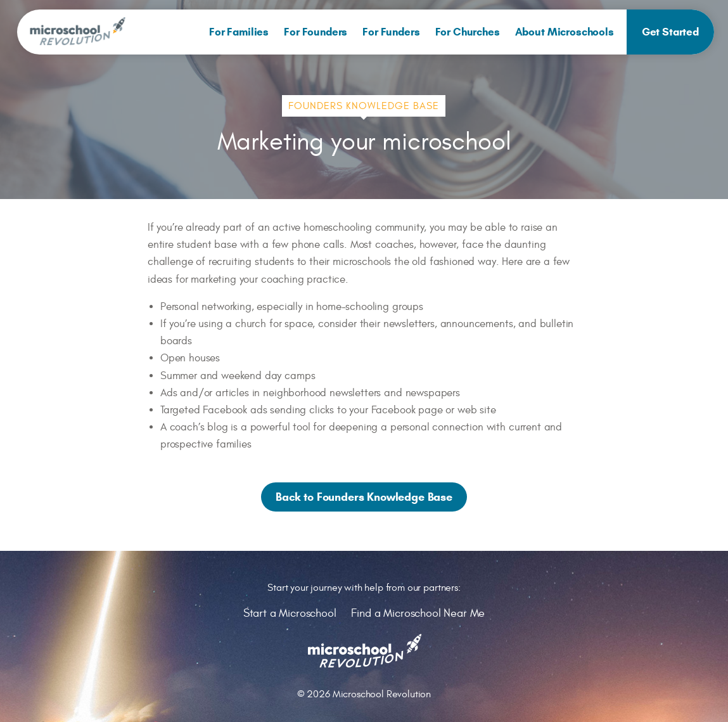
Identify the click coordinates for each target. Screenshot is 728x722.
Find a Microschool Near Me (418, 613)
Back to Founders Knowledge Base (364, 497)
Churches (468, 32)
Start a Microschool (290, 613)
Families (239, 32)
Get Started (670, 32)
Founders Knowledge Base (364, 106)
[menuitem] (239, 32)
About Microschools (565, 32)
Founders (316, 32)
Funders (391, 32)
